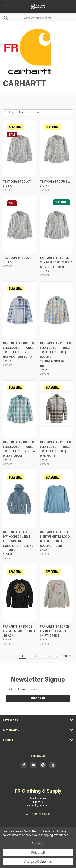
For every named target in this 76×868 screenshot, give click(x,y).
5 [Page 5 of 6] (49, 656)
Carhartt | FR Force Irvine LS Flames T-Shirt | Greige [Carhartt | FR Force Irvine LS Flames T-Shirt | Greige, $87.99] (54, 631)
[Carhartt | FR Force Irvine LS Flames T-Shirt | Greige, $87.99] (57, 594)
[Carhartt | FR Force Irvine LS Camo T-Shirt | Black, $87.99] (20, 594)
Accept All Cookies (38, 862)
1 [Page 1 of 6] (23, 656)
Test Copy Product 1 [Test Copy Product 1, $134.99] (18, 258)
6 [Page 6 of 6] (56, 656)
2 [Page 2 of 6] (29, 656)
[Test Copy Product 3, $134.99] (20, 149)
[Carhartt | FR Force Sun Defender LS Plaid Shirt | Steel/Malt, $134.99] (57, 225)
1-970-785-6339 (40, 814)
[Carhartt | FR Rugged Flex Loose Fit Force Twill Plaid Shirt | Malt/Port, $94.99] (57, 409)
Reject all (38, 853)
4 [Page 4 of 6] (43, 656)
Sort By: (10, 112)
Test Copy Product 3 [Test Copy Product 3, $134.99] (18, 182)
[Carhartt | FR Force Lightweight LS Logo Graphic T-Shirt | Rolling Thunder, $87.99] (57, 499)
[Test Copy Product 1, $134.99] (20, 225)
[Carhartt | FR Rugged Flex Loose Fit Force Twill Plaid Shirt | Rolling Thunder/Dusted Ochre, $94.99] (57, 310)
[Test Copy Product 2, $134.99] (57, 149)
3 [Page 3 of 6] (36, 656)
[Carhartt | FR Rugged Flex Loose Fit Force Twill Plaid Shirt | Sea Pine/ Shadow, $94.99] (20, 409)
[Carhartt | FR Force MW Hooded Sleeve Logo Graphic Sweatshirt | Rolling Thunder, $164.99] (20, 499)
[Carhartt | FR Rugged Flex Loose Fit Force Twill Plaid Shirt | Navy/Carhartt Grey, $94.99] (20, 310)
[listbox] (28, 112)
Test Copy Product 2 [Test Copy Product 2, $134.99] (55, 182)
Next (66, 656)
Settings (38, 844)
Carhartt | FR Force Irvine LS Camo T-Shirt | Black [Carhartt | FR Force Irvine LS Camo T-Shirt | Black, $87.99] (19, 631)
